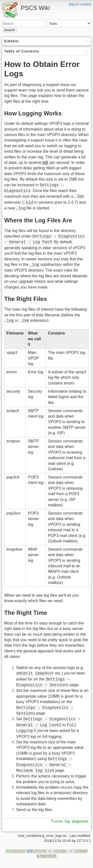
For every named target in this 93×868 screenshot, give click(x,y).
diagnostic (80, 821)
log (67, 821)
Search (9, 30)
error (59, 821)
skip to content (80, 4)
